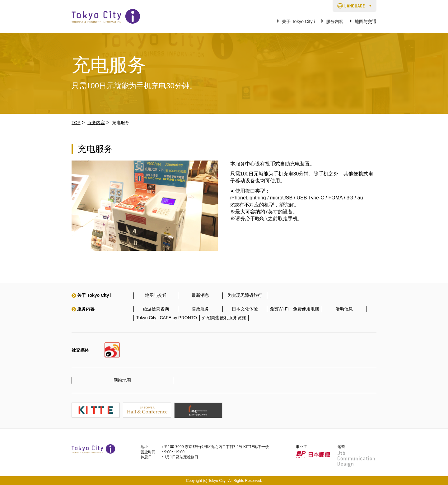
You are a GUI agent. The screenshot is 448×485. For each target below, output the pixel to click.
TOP (76, 123)
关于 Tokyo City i (298, 22)
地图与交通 (366, 22)
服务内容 (335, 22)
